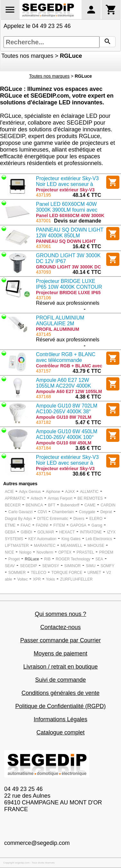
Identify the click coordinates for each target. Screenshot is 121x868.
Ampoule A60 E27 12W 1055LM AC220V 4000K (64, 383)
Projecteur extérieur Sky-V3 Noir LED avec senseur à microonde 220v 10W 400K (67, 463)
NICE (9, 552)
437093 (43, 272)
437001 (43, 221)
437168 (43, 397)
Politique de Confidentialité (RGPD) (60, 706)
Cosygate (87, 512)
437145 (43, 334)
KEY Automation (42, 539)
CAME (90, 505)
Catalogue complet (60, 732)
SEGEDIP (28, 566)
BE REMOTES (90, 498)
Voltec (23, 579)
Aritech (36, 498)
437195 (43, 195)
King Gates (71, 539)
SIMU (91, 566)
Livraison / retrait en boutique (60, 667)
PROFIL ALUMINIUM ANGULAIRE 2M (60, 321)
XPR (37, 579)
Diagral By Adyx (18, 519)
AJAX (70, 492)
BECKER (13, 505)
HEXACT (67, 532)
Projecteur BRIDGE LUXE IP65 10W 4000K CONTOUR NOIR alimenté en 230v (69, 287)
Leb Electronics (99, 539)
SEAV (10, 566)
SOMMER (17, 573)
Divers (79, 519)
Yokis (50, 579)
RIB (47, 559)
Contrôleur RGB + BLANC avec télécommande (66, 357)
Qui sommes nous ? (60, 614)
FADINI (42, 525)
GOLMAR (46, 532)
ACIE (9, 492)
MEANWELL (71, 546)
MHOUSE (96, 546)
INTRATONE (91, 532)
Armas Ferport (60, 498)
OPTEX (65, 552)
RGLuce (32, 559)
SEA (99, 559)
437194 (43, 474)
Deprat (106, 512)
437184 (43, 448)
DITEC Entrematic (53, 519)
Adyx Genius (30, 492)
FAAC (26, 525)
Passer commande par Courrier (60, 640)
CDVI (42, 512)
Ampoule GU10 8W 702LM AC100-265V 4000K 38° (67, 409)
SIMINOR (72, 566)
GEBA (10, 532)
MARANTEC (45, 546)
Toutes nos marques (27, 56)
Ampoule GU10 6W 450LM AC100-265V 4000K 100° (67, 434)
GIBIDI (26, 532)
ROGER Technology (73, 559)
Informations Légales (60, 719)
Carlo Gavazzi (20, 512)
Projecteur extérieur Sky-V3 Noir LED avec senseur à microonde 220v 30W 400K (67, 184)
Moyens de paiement (60, 653)
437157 (43, 371)
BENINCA (34, 505)
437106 (43, 298)
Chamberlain (63, 512)
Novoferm (45, 552)
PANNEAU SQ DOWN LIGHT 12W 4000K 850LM (70, 233)
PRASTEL (85, 552)
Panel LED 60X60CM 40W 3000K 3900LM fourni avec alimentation (67, 210)
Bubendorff (70, 505)
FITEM (59, 525)
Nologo (25, 552)
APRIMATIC (15, 498)
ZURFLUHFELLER (76, 579)
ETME (10, 525)
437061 (43, 246)
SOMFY (108, 566)
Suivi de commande (60, 680)
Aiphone (53, 492)
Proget (14, 559)
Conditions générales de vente (60, 693)
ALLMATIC (89, 492)
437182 (43, 422)
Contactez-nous (60, 627)
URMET (94, 573)
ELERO (96, 519)
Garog (97, 525)
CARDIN (108, 505)
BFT (52, 505)
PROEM (106, 552)
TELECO (39, 573)
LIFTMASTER (17, 546)
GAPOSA (78, 525)
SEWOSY (51, 566)
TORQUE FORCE (67, 573)
